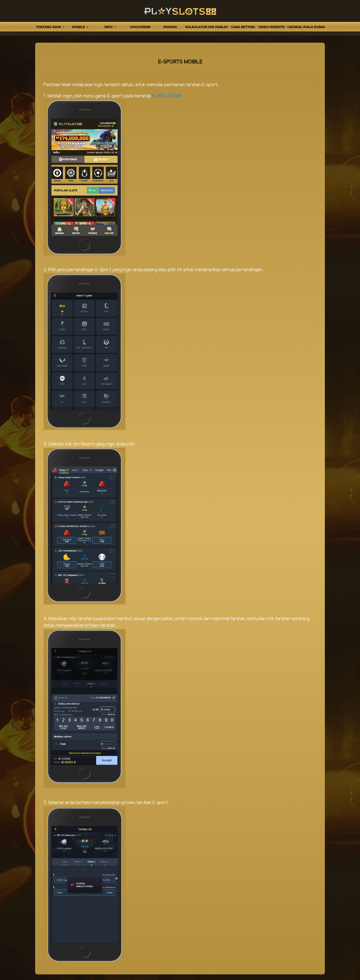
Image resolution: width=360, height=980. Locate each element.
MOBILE (79, 27)
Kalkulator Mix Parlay (207, 27)
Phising (170, 27)
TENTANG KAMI (49, 27)
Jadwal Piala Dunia (307, 27)
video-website (272, 27)
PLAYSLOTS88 (166, 96)
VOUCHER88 (140, 27)
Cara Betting (243, 27)
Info (109, 27)
